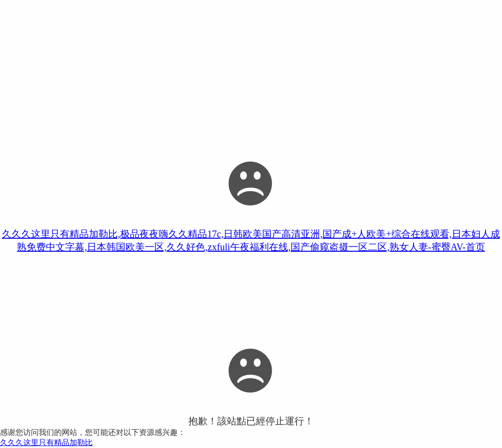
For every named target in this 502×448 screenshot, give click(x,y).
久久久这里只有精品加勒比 (46, 442)
